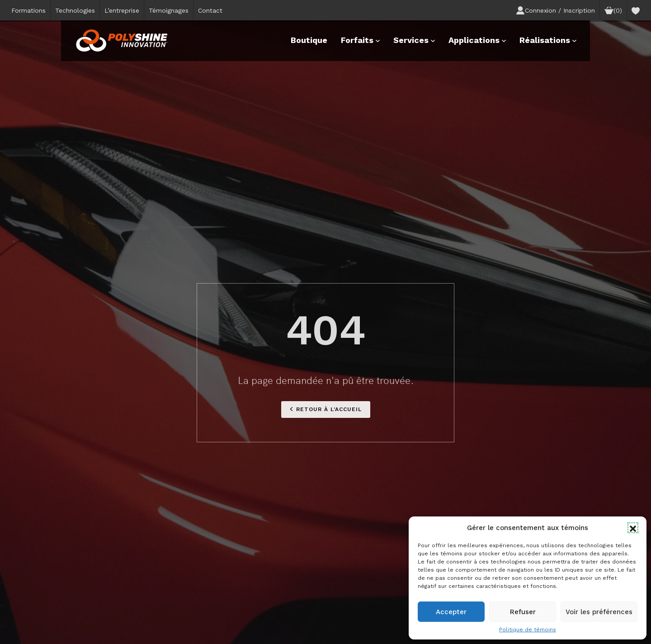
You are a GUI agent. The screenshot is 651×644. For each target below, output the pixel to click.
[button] (633, 528)
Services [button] (414, 40)
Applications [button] (477, 40)
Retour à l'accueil (326, 409)
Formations (28, 10)
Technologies (75, 10)
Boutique (309, 40)
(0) (613, 10)
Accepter (451, 612)
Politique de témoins (528, 630)
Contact (210, 10)
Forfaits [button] (360, 40)
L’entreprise (122, 10)
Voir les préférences (599, 612)
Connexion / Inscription (555, 10)
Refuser (523, 612)
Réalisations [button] (548, 40)
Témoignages (169, 10)
